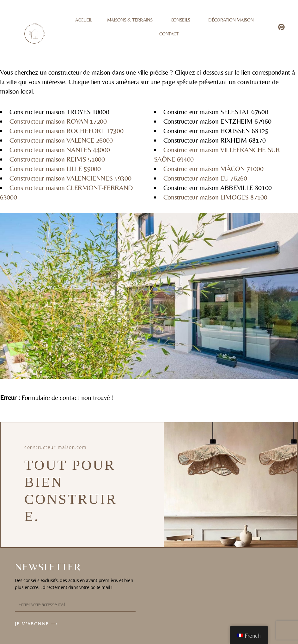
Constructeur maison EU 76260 (205, 178)
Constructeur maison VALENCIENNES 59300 (70, 178)
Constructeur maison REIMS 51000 (57, 159)
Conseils (182, 20)
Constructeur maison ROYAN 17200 (58, 121)
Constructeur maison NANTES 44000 (60, 150)
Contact (169, 34)
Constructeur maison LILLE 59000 (55, 169)
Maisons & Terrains (131, 20)
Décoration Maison (231, 20)
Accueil (84, 20)
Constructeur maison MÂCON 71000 (213, 169)
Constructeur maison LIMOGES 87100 (215, 197)
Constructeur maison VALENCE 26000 (61, 140)
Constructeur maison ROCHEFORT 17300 (66, 131)
